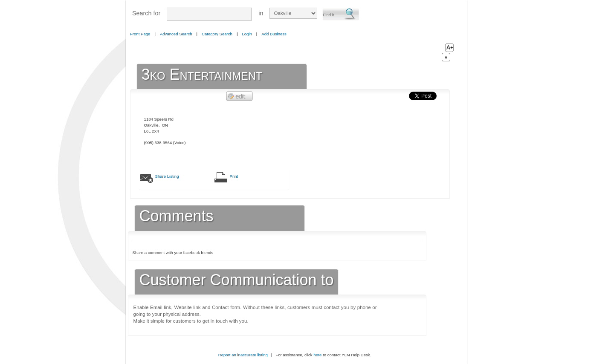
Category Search (217, 34)
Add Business (274, 34)
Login (247, 34)
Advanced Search (176, 34)
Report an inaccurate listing (243, 355)
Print (234, 176)
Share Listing (167, 176)
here (317, 355)
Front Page (140, 34)
